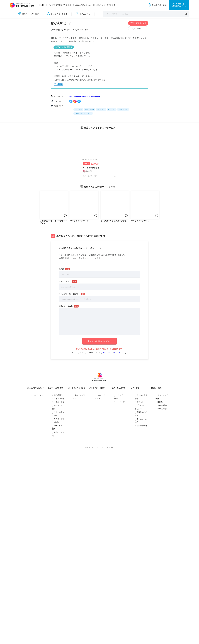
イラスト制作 (59, 525)
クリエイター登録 (157, 5)
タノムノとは (83, 14)
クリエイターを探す (57, 14)
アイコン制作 (59, 522)
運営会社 (140, 525)
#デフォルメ (90, 202)
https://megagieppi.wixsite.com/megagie (85, 188)
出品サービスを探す (29, 14)
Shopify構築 (162, 529)
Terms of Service (119, 475)
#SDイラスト (123, 202)
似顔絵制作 (58, 519)
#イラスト (101, 202)
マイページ (120, 525)
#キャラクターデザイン (83, 205)
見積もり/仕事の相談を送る (100, 464)
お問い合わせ (142, 549)
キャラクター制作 (90, 268)
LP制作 (160, 525)
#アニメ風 (78, 202)
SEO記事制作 (163, 532)
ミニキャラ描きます (91, 260)
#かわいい (112, 202)
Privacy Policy (107, 475)
